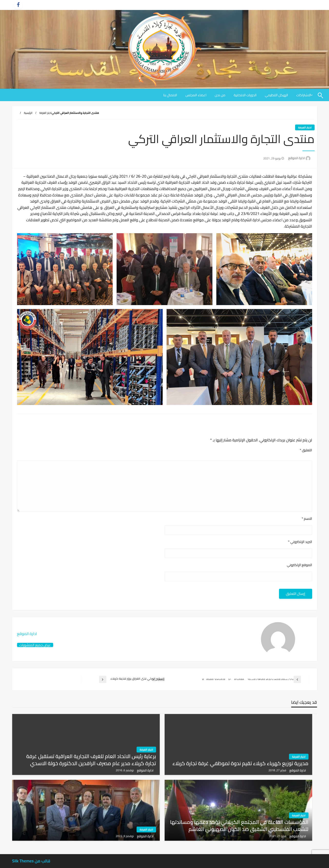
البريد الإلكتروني (300, 542)
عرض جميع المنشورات (35, 645)
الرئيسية (28, 113)
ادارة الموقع (296, 158)
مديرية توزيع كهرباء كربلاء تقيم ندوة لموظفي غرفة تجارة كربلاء (240, 763)
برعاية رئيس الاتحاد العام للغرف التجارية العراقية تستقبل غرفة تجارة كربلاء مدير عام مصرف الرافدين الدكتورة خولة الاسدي (91, 760)
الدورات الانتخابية (245, 95)
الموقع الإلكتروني (299, 565)
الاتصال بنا (170, 95)
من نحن (220, 95)
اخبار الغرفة (45, 113)
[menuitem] (276, 95)
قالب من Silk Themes (31, 861)
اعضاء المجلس (196, 95)
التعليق (306, 450)
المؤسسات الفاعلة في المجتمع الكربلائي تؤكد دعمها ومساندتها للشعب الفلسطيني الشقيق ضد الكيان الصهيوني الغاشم (239, 826)
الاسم (307, 519)
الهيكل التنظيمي (276, 95)
